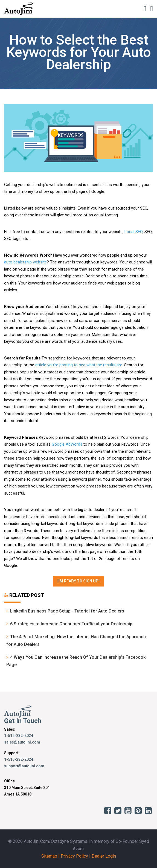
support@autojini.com (24, 766)
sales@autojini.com (22, 742)
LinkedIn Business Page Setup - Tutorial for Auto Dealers (65, 611)
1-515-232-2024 (19, 736)
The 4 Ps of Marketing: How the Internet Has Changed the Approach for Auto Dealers (76, 640)
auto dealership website (25, 262)
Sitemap (49, 856)
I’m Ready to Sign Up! (78, 581)
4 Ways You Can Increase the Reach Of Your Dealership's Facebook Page (76, 661)
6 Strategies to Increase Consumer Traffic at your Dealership (69, 624)
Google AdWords (67, 444)
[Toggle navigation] (152, 8)
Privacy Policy (74, 856)
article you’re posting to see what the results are (79, 365)
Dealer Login (104, 856)
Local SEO (133, 232)
